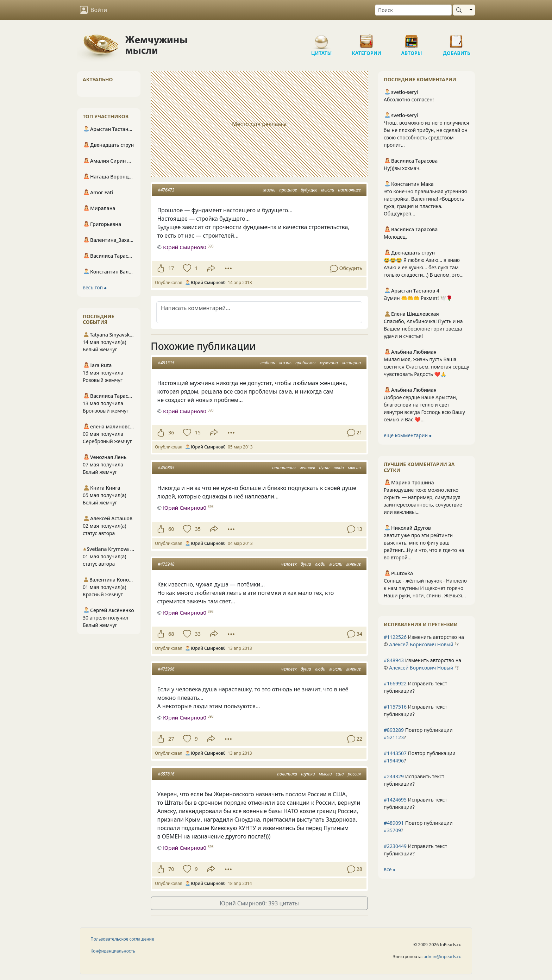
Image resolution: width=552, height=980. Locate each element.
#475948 (166, 564)
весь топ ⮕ (95, 287)
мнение (354, 564)
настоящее (349, 190)
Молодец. (395, 237)
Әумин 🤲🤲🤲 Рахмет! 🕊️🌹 (418, 298)
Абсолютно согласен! (409, 99)
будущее (309, 190)
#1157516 (395, 707)
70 (171, 869)
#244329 (394, 776)
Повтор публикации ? (418, 734)
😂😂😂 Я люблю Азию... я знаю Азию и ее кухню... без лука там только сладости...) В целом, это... (424, 267)
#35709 (392, 830)
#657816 (166, 774)
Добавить (457, 39)
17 (171, 268)
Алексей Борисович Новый (421, 644)
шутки (308, 774)
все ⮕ (390, 869)
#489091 (394, 823)
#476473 (166, 190)
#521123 (394, 737)
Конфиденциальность (113, 951)
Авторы (412, 39)
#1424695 (395, 800)
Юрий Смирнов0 (185, 247)
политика (287, 774)
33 (197, 634)
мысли (328, 190)
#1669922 (395, 683)
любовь (268, 363)
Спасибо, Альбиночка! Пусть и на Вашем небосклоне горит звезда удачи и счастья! (423, 329)
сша (340, 774)
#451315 (166, 363)
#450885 (166, 468)
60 (171, 529)
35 (197, 529)
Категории (366, 39)
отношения (284, 468)
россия (354, 774)
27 (171, 739)
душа (324, 468)
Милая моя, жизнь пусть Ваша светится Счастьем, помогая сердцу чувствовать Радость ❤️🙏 (426, 367)
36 (171, 432)
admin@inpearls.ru (443, 957)
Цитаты (321, 39)
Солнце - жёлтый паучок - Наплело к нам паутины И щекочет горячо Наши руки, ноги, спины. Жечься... (425, 588)
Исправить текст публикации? (415, 687)
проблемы (305, 363)
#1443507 (395, 753)
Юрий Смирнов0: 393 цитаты (259, 903)
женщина (351, 363)
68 (171, 634)
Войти (93, 10)
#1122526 (395, 637)
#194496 (394, 761)
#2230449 (395, 846)
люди (339, 468)
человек (307, 468)
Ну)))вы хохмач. (402, 168)
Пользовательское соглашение (122, 939)
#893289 (394, 730)
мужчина (329, 363)
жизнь (269, 190)
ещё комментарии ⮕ (408, 435)
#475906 (166, 669)
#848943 (394, 660)
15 (197, 432)
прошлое (288, 190)
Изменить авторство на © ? (424, 641)
